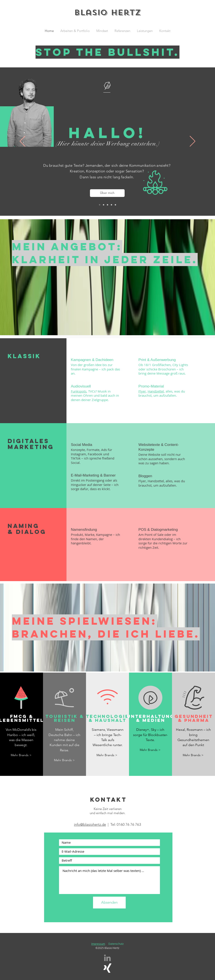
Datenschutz (116, 944)
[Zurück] (22, 142)
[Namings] (111, 205)
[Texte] (104, 205)
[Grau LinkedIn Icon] (107, 958)
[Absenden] (109, 903)
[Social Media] (115, 205)
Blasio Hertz (107, 12)
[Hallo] (100, 205)
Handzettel (156, 391)
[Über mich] (107, 193)
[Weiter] (193, 142)
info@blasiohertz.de (90, 824)
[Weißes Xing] (107, 968)
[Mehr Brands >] (21, 755)
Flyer (142, 391)
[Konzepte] (107, 205)
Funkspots (79, 391)
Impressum (98, 944)
